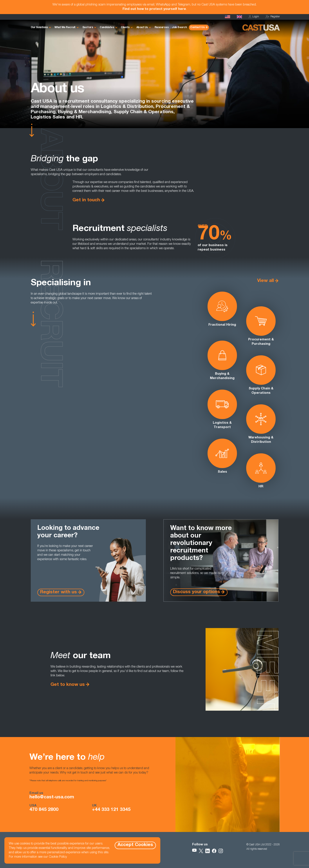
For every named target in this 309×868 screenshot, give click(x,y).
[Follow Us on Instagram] (221, 851)
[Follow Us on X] (201, 851)
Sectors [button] (88, 27)
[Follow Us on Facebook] (214, 851)
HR (261, 471)
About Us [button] (142, 27)
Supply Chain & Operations (261, 375)
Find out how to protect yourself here (154, 9)
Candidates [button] (107, 27)
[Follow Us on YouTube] (194, 851)
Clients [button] (125, 27)
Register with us (59, 592)
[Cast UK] (239, 17)
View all (266, 281)
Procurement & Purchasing (261, 326)
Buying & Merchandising (222, 360)
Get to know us (68, 685)
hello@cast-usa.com (52, 797)
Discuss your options (197, 592)
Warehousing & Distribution (261, 424)
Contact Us (197, 27)
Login (254, 17)
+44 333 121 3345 (111, 810)
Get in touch (86, 200)
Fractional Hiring (222, 309)
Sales (222, 456)
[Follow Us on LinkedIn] (208, 851)
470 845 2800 (44, 810)
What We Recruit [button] (65, 27)
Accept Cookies (135, 845)
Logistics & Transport (222, 409)
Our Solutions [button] (39, 27)
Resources (162, 27)
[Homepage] (228, 17)
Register (273, 17)
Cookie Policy (58, 857)
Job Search (179, 27)
